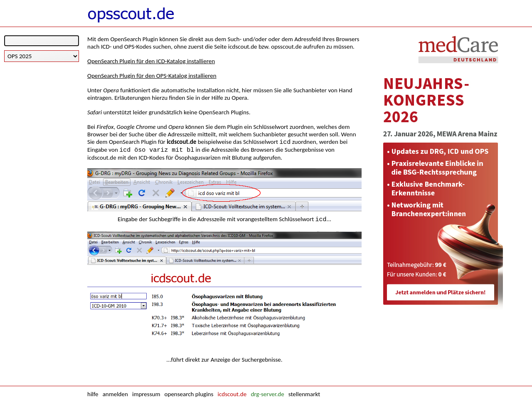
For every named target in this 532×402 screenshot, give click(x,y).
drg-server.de (267, 394)
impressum (146, 394)
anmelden (115, 394)
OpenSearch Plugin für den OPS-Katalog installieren (152, 76)
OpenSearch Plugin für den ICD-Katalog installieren (151, 61)
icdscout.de (232, 394)
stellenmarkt (304, 394)
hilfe (93, 394)
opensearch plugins (189, 394)
